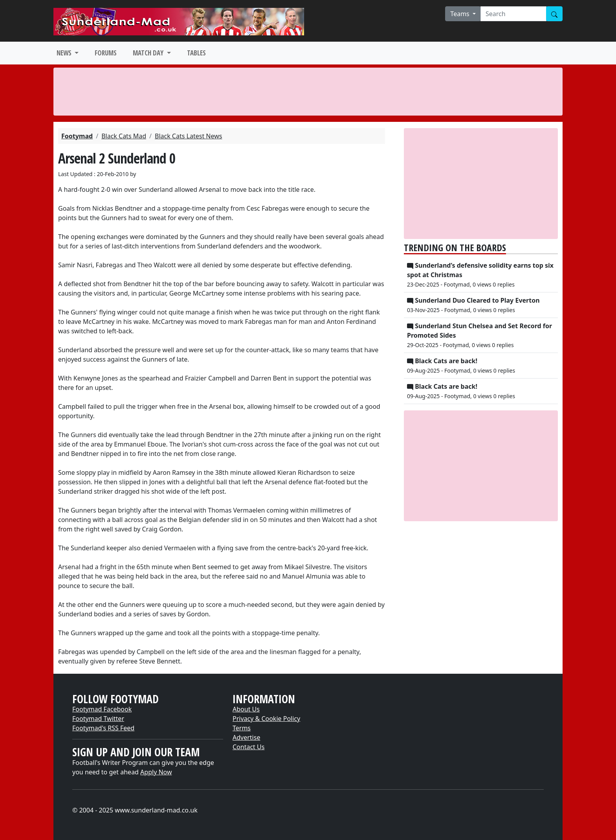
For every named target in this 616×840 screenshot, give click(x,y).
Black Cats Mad (124, 136)
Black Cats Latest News (188, 136)
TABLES (196, 53)
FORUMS (106, 53)
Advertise (246, 737)
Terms (242, 728)
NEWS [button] (65, 53)
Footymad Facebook (102, 709)
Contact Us (248, 747)
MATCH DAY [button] (149, 53)
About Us (246, 709)
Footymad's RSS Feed (103, 728)
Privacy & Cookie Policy (266, 719)
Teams (461, 14)
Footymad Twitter (98, 719)
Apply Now (156, 772)
